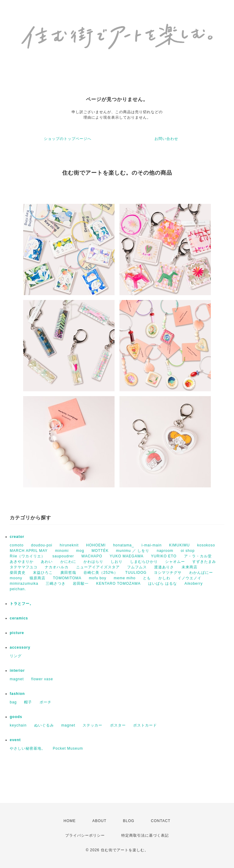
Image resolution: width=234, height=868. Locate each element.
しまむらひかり (144, 562)
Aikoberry (194, 584)
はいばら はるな (163, 584)
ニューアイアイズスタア (98, 567)
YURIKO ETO (164, 556)
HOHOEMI (96, 545)
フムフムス (137, 567)
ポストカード (145, 725)
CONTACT (161, 821)
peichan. (18, 589)
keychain (18, 725)
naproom (165, 551)
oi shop (188, 551)
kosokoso (206, 545)
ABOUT (99, 821)
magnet (17, 679)
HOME (70, 821)
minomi (62, 551)
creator (17, 537)
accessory (20, 647)
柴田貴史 (18, 573)
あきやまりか (22, 562)
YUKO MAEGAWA (127, 556)
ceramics (19, 618)
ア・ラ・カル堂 (198, 556)
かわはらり (93, 562)
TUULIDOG (136, 573)
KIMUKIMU (179, 545)
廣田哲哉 (68, 573)
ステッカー (92, 725)
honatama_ (124, 545)
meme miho (125, 578)
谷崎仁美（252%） (101, 573)
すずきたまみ (204, 562)
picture (17, 633)
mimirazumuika (24, 584)
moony (16, 578)
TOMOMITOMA (67, 578)
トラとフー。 (22, 604)
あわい (47, 562)
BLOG (129, 821)
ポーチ (46, 702)
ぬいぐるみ (44, 725)
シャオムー (175, 562)
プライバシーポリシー (85, 835)
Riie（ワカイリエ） (27, 556)
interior (17, 671)
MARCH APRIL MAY (29, 551)
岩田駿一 (81, 584)
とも (147, 578)
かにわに (68, 562)
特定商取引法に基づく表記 (145, 835)
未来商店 (190, 567)
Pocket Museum (68, 748)
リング (16, 656)
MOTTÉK (100, 551)
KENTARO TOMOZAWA (119, 584)
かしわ (164, 578)
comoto (17, 545)
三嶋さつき (56, 584)
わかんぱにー (201, 573)
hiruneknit (69, 545)
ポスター (118, 725)
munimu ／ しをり (133, 551)
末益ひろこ (43, 573)
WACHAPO (92, 556)
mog (80, 551)
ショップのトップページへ (68, 139)
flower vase (42, 679)
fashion (17, 694)
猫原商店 (37, 578)
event (15, 740)
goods (16, 717)
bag (13, 702)
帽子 (28, 702)
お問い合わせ (166, 139)
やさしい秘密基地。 (28, 748)
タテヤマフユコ (24, 567)
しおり (117, 562)
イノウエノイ (190, 578)
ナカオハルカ (57, 567)
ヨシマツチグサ (168, 573)
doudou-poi (42, 545)
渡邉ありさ (164, 567)
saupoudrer (63, 556)
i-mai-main (152, 545)
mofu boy (98, 578)
